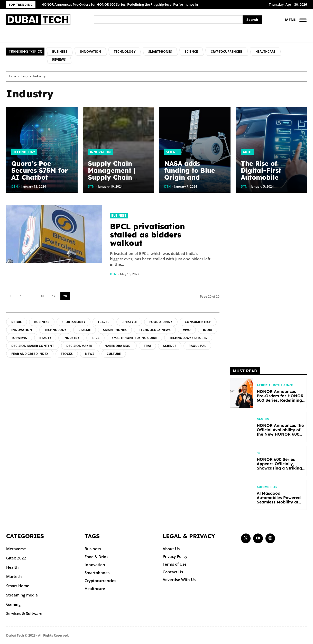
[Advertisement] (268, 282)
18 (42, 296)
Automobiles (267, 487)
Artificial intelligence (275, 385)
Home (12, 76)
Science (173, 152)
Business (119, 215)
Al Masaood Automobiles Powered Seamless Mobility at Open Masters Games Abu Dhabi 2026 (280, 502)
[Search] (252, 20)
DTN (113, 274)
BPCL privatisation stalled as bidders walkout (148, 235)
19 (54, 296)
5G (259, 453)
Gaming (263, 419)
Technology (24, 152)
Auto (247, 152)
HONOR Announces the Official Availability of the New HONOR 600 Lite (279, 432)
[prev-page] (10, 296)
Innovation (100, 152)
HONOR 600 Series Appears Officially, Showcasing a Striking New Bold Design (278, 466)
